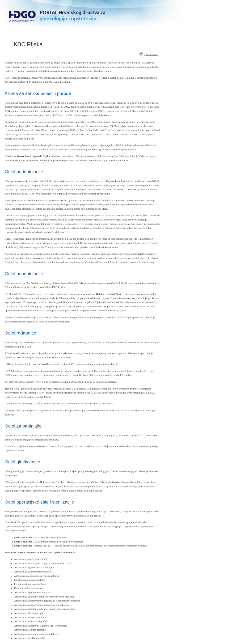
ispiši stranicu (151, 54)
